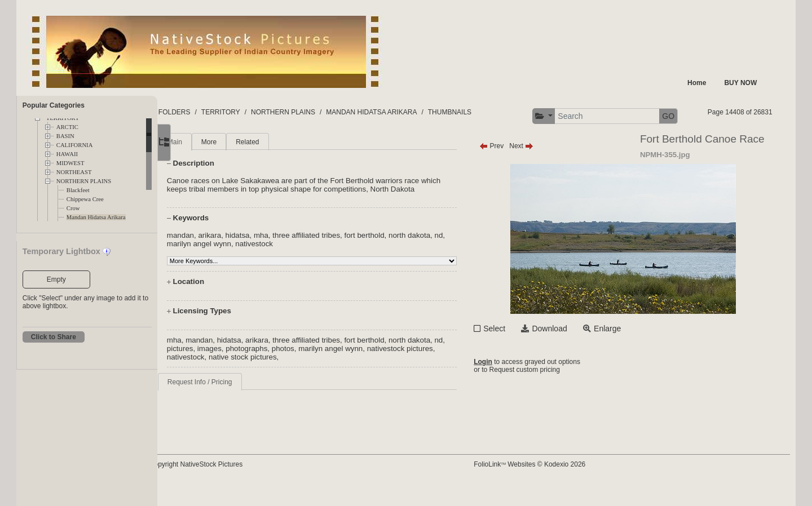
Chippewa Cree (85, 199)
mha (297, 265)
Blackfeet (78, 190)
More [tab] (245, 163)
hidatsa (274, 265)
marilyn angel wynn (248, 274)
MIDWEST (70, 163)
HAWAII (67, 154)
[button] (636, 116)
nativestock (303, 274)
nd (207, 274)
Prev (508, 167)
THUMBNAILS (486, 112)
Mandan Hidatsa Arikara (96, 217)
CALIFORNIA (75, 145)
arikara (246, 265)
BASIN (65, 136)
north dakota (445, 265)
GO (761, 116)
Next (538, 167)
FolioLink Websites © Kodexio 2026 (546, 482)
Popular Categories (54, 105)
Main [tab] (211, 163)
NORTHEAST (74, 172)
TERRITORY (257, 112)
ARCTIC (67, 127)
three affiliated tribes (342, 265)
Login (500, 384)
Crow (73, 208)
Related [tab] (283, 163)
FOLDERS (211, 112)
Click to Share (54, 337)
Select (511, 350)
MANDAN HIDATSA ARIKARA (407, 112)
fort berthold (400, 265)
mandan (217, 265)
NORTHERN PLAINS (84, 181)
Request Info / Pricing (236, 412)
